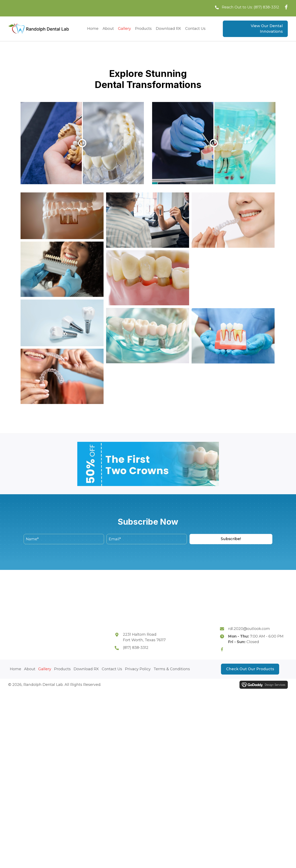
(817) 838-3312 (266, 7)
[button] (231, 539)
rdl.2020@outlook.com (249, 629)
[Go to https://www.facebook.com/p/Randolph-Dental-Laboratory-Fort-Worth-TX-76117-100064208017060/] (224, 649)
